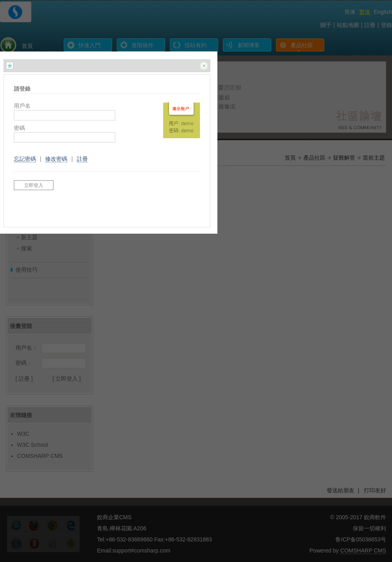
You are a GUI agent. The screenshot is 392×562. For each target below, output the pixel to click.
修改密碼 (56, 159)
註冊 (82, 159)
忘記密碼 (25, 159)
